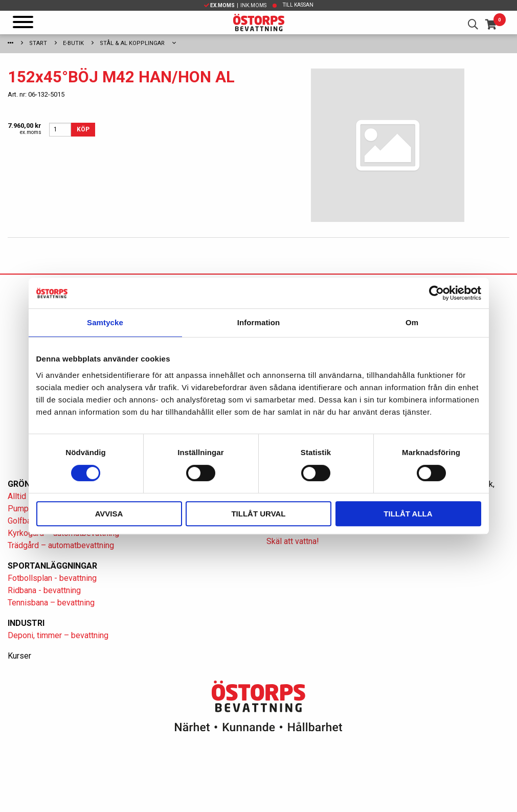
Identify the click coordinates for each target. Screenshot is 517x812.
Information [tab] (259, 322)
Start (38, 43)
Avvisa (109, 514)
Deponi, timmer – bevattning (58, 635)
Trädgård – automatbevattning (61, 545)
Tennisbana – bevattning (51, 603)
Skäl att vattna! (293, 541)
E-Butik (73, 43)
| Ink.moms (235, 5)
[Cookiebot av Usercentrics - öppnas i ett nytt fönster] (436, 293)
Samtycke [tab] (105, 322)
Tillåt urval (258, 514)
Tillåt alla (408, 514)
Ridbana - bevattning (44, 590)
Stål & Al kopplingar (132, 43)
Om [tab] (412, 322)
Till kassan (298, 5)
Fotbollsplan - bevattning (52, 578)
